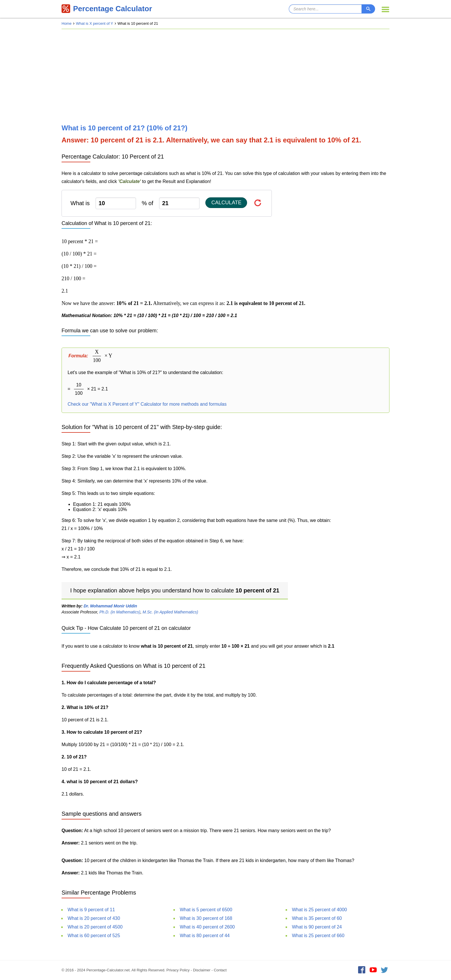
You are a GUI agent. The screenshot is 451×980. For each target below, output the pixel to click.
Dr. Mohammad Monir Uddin (110, 606)
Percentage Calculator (107, 9)
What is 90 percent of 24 (317, 927)
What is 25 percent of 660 (318, 936)
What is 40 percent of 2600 (207, 927)
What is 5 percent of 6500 (206, 910)
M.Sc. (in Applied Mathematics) (170, 612)
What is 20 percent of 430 (94, 918)
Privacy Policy (178, 970)
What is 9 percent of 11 (91, 910)
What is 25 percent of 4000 (319, 910)
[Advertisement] (225, 77)
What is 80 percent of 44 (205, 936)
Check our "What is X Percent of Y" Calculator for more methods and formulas (147, 404)
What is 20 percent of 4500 (95, 927)
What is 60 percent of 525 (94, 936)
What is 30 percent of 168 (206, 918)
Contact (220, 970)
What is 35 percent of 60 (317, 918)
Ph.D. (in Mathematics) (120, 612)
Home (67, 23)
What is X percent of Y (94, 23)
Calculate (227, 203)
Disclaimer (202, 970)
